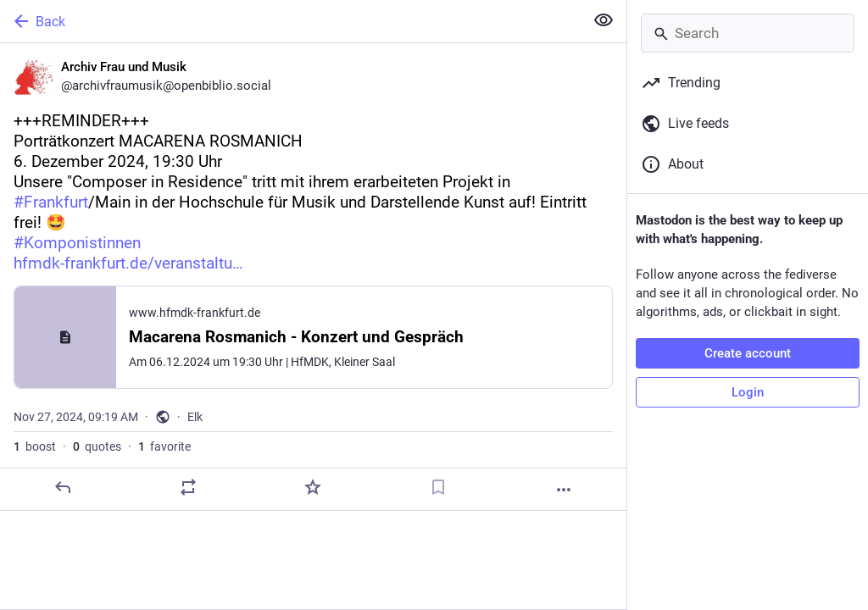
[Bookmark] (438, 487)
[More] (564, 490)
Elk (195, 417)
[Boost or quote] (188, 487)
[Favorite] (313, 487)
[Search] (748, 33)
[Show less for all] (604, 20)
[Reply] (63, 487)
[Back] (290, 21)
